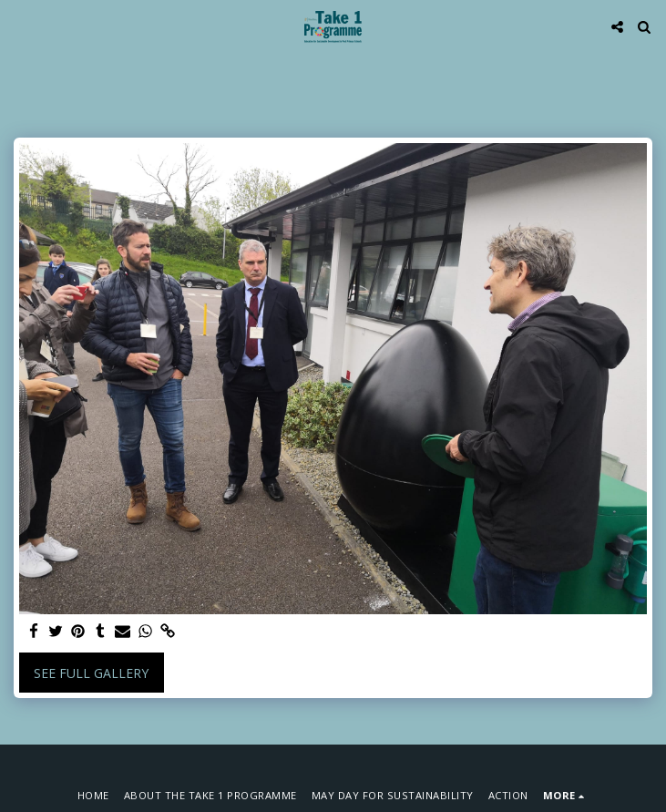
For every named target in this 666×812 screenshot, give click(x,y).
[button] (20, 26)
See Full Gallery (91, 673)
